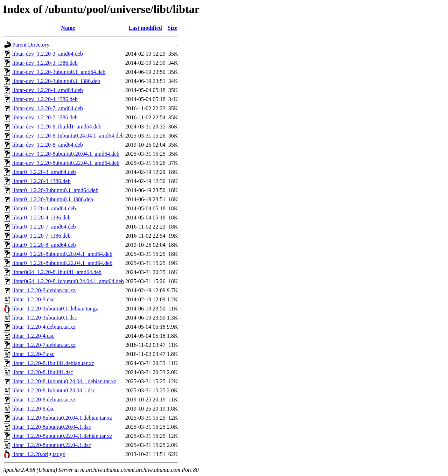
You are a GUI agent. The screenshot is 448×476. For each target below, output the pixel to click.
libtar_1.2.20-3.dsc (33, 299)
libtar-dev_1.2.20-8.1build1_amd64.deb (57, 127)
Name (68, 28)
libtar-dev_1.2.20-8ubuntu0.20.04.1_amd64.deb (66, 154)
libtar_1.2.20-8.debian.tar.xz (44, 400)
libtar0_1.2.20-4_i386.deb (41, 218)
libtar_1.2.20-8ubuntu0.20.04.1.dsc (52, 427)
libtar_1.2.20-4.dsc (33, 336)
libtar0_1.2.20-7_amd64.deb (44, 227)
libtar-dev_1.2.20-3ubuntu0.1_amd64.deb (59, 72)
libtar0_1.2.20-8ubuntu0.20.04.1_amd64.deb (62, 254)
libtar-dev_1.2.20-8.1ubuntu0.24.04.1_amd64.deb (68, 136)
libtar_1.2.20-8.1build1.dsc (43, 372)
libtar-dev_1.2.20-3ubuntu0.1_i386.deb (56, 81)
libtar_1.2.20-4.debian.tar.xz (44, 327)
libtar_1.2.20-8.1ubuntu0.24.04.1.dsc (54, 390)
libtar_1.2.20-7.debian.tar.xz (44, 345)
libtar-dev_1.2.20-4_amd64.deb (48, 90)
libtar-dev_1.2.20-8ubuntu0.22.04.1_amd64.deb (66, 163)
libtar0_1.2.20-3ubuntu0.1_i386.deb (53, 199)
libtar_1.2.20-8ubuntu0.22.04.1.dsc (52, 445)
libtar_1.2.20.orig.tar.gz (39, 454)
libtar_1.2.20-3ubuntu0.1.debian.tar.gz (55, 309)
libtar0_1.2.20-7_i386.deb (41, 236)
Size (173, 28)
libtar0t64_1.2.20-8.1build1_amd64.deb (57, 272)
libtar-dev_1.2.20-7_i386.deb (45, 117)
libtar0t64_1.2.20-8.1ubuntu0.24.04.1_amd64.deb (68, 281)
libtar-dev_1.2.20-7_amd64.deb (48, 108)
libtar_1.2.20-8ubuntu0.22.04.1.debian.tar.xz (62, 436)
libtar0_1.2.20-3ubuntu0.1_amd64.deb (55, 190)
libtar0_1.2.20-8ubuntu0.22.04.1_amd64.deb (62, 263)
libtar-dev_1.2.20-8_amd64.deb (48, 145)
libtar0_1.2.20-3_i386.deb (41, 181)
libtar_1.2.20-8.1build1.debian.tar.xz (53, 363)
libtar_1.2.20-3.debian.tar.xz (44, 290)
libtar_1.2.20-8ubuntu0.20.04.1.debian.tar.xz (62, 418)
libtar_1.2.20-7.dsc (33, 354)
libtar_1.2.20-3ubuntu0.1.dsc (45, 318)
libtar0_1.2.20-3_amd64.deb (44, 172)
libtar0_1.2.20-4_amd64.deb (44, 208)
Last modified (145, 28)
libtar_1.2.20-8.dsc (33, 409)
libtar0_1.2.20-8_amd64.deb (44, 245)
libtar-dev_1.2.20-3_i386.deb (45, 63)
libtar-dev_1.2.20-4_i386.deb (45, 99)
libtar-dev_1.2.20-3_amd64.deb (48, 54)
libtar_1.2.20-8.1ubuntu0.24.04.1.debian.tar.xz (64, 381)
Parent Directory (31, 45)
